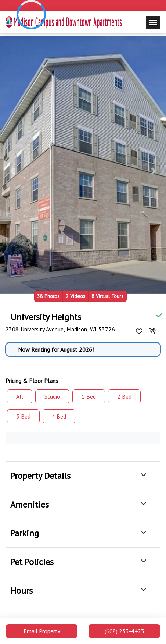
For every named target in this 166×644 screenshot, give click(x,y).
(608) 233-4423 (124, 631)
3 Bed (23, 416)
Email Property (42, 631)
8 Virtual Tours (107, 296)
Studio (52, 396)
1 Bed (89, 396)
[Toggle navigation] (153, 22)
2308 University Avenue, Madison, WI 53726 (60, 329)
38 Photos (48, 296)
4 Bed (59, 416)
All (20, 396)
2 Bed (124, 396)
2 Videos (75, 296)
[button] (12, 171)
